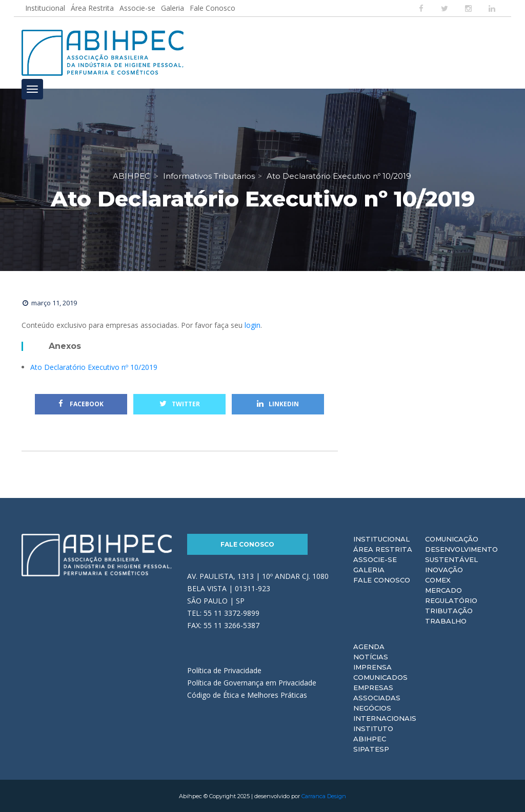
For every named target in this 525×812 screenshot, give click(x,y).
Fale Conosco (213, 8)
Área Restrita (92, 8)
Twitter (180, 403)
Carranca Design (324, 796)
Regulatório (451, 600)
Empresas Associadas (377, 692)
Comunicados (380, 677)
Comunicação (452, 538)
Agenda (369, 646)
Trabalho (446, 620)
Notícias (371, 656)
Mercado (443, 590)
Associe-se (137, 8)
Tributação (449, 610)
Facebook (81, 403)
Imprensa (372, 667)
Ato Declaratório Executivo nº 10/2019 (94, 367)
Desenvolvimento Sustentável (461, 554)
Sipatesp (371, 748)
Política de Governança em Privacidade (252, 682)
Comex (438, 579)
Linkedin (278, 403)
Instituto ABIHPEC (373, 733)
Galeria (173, 8)
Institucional (45, 8)
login (253, 325)
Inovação (444, 569)
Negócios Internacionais (385, 713)
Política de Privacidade (224, 670)
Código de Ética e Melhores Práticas (247, 694)
